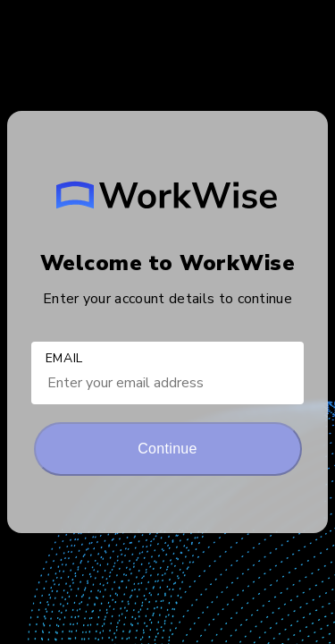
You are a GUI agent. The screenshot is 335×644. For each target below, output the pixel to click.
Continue (167, 449)
